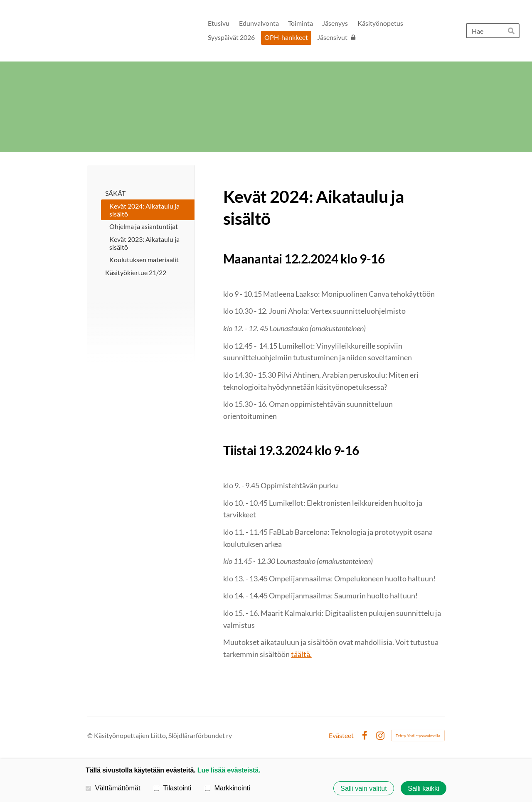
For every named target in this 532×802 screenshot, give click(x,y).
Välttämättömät (113, 788)
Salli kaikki (424, 788)
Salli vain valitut (364, 788)
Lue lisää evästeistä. (229, 770)
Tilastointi (172, 788)
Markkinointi (228, 788)
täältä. (301, 654)
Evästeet (341, 736)
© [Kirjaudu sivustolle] (91, 735)
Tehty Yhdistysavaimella (418, 736)
